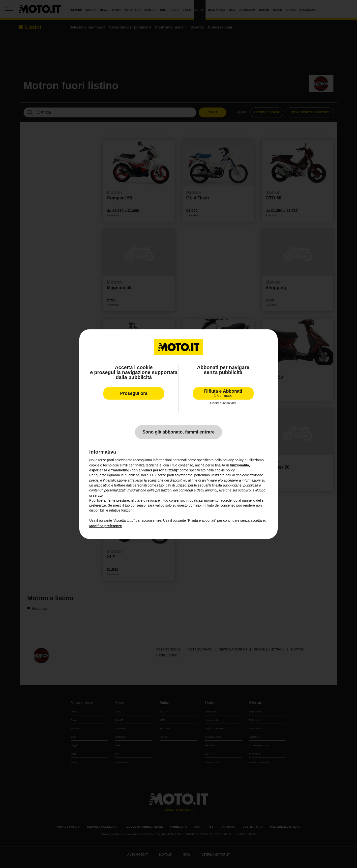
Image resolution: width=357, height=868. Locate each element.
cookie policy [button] (225, 470)
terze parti (166, 475)
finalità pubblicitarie (227, 485)
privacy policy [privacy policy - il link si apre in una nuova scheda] (233, 460)
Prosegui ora (134, 393)
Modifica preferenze (105, 526)
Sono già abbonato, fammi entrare (178, 432)
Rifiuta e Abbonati (223, 393)
